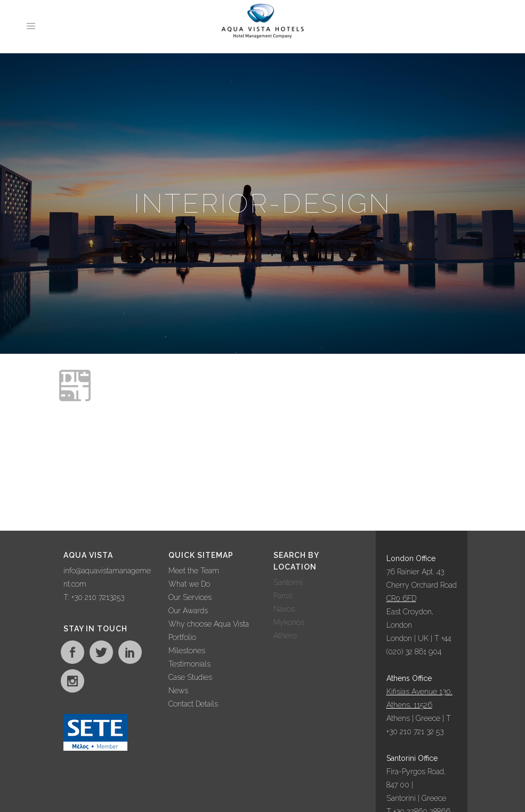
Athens (285, 636)
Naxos (284, 609)
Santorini (288, 582)
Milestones (187, 651)
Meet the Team (194, 571)
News (178, 691)
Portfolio (182, 637)
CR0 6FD (401, 598)
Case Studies (190, 677)
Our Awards (188, 611)
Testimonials (189, 664)
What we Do (189, 584)
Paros (283, 596)
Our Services (190, 597)
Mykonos (289, 622)
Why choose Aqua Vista (209, 624)
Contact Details (193, 704)
